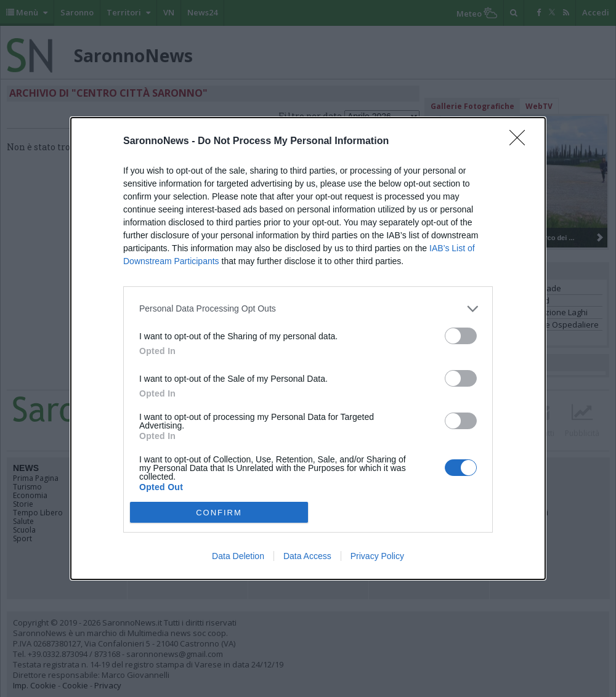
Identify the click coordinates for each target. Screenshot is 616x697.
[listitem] (308, 309)
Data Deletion (238, 556)
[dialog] (308, 349)
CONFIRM (219, 513)
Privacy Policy (377, 556)
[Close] (521, 142)
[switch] (461, 336)
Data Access (307, 556)
